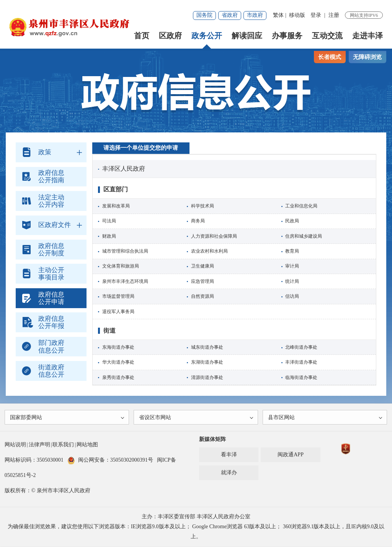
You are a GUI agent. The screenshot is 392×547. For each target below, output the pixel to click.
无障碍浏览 (367, 57)
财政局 (109, 236)
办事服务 (287, 36)
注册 (334, 15)
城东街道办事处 (207, 347)
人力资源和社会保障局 (214, 236)
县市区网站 (326, 418)
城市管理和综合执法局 (125, 251)
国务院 (204, 15)
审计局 (292, 266)
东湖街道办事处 (207, 362)
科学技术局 (203, 206)
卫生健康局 (203, 266)
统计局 (292, 281)
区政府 (170, 36)
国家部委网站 (68, 418)
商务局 (198, 221)
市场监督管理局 (118, 296)
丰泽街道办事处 (301, 362)
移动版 (297, 15)
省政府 (230, 15)
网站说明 (15, 445)
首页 (142, 36)
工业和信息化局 (301, 206)
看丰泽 (229, 455)
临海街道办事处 (301, 377)
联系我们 (63, 445)
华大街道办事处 (118, 362)
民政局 (292, 221)
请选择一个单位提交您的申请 (141, 148)
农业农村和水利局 (209, 251)
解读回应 (247, 36)
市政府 (255, 15)
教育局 (292, 251)
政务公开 (207, 36)
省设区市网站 (197, 418)
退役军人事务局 (118, 312)
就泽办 (229, 473)
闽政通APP (291, 455)
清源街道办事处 (207, 377)
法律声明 (39, 445)
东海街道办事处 (118, 347)
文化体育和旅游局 (121, 266)
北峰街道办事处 (301, 347)
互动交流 (327, 36)
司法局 (109, 221)
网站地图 (87, 445)
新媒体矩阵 (212, 440)
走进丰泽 (367, 36)
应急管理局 (203, 281)
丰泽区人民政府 (124, 169)
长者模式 (330, 57)
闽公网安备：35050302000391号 (110, 461)
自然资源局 (203, 296)
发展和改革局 (116, 206)
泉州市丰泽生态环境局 (125, 281)
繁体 (278, 15)
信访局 (292, 296)
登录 (316, 15)
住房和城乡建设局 (304, 236)
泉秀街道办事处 (118, 377)
